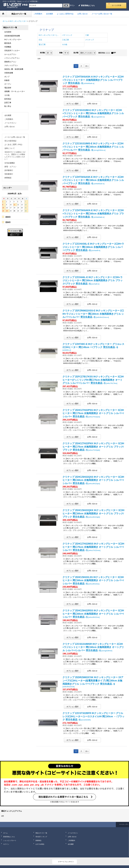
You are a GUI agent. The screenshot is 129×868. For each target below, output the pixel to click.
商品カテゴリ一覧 (41, 833)
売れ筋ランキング (41, 837)
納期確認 (8, 178)
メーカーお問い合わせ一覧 (15, 137)
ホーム (5, 833)
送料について (10, 148)
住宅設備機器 (10, 163)
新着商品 (38, 840)
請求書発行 (9, 170)
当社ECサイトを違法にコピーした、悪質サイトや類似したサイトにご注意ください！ (15, 156)
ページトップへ (124, 824)
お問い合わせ (10, 127)
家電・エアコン (10, 167)
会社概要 (8, 115)
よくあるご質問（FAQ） (14, 144)
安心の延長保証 (10, 141)
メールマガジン (10, 123)
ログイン (71, 5)
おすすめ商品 (40, 844)
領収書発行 (9, 174)
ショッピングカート (10, 840)
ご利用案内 (9, 119)
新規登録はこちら (88, 5)
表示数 (43, 53)
